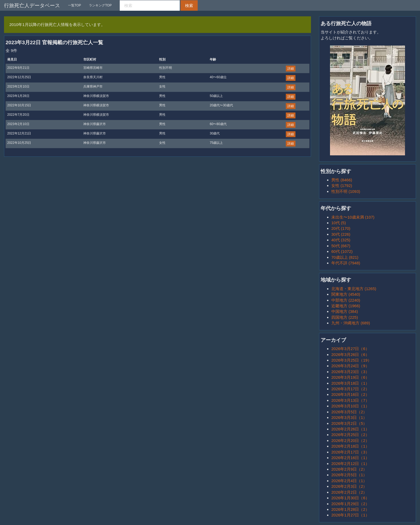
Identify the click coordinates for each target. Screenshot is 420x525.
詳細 (291, 69)
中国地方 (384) (345, 311)
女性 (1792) (342, 185)
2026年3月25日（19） (351, 360)
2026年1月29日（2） (350, 504)
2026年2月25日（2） (350, 435)
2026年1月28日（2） (350, 509)
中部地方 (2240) (346, 300)
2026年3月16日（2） (350, 394)
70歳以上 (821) (345, 257)
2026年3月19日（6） (350, 377)
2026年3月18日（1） (350, 383)
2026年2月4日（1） (349, 481)
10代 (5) (339, 223)
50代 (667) (341, 246)
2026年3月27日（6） (350, 349)
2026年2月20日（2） (350, 440)
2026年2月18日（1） (350, 446)
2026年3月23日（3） (350, 372)
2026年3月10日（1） (350, 406)
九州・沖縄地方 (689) (351, 323)
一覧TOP (74, 5)
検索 (189, 5)
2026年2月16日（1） (350, 458)
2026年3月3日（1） (349, 417)
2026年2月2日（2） (349, 492)
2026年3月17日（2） (350, 389)
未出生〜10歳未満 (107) (353, 217)
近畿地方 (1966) (346, 306)
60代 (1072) (342, 251)
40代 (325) (341, 240)
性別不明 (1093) (346, 191)
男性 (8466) (342, 180)
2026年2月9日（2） (349, 469)
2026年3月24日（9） (350, 366)
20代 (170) (341, 228)
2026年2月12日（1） (350, 464)
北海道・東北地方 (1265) (354, 289)
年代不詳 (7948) (346, 263)
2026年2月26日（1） (350, 429)
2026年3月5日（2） (349, 412)
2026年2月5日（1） (349, 475)
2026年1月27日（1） (350, 515)
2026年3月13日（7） (350, 400)
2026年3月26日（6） (350, 355)
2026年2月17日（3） (350, 452)
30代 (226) (341, 234)
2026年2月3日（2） (349, 486)
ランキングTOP (100, 5)
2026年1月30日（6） (350, 498)
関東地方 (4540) (346, 294)
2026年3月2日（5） (349, 423)
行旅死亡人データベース (32, 5)
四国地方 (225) (345, 317)
